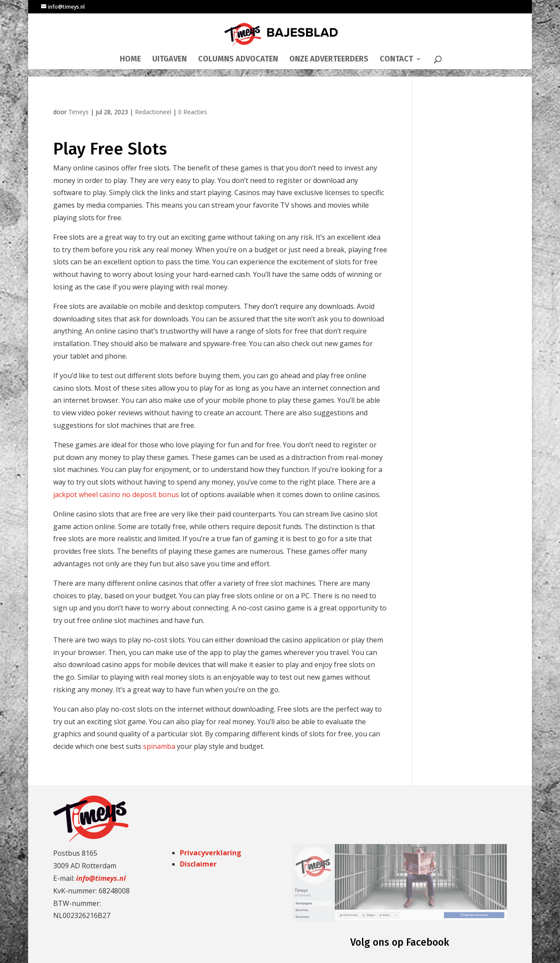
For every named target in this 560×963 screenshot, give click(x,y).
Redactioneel (153, 112)
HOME (130, 60)
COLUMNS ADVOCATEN (238, 60)
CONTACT (396, 60)
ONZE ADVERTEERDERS (329, 60)
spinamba (159, 746)
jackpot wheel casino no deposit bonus (116, 494)
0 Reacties (193, 112)
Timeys (78, 112)
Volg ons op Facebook (400, 942)
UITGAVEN (170, 60)
